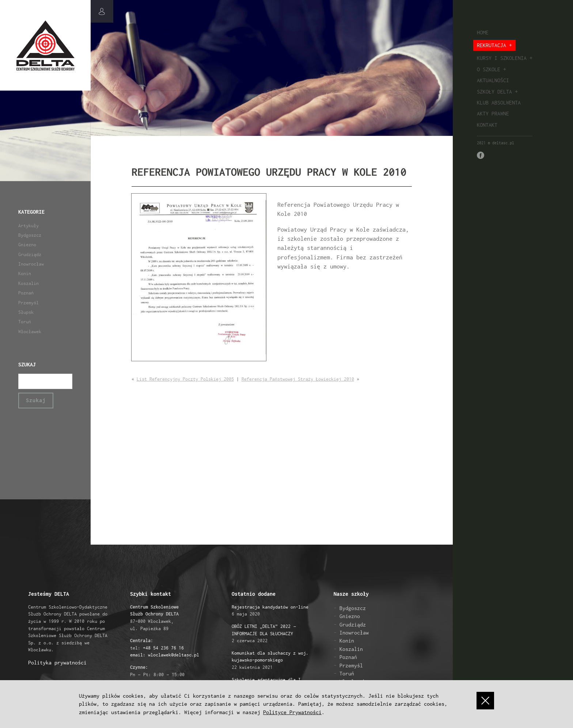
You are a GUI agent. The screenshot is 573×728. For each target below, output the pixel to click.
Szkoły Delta (494, 92)
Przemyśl (29, 303)
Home (483, 32)
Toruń (25, 322)
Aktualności (493, 80)
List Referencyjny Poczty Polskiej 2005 (185, 379)
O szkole (489, 69)
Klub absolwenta (499, 102)
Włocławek (30, 331)
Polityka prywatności (57, 662)
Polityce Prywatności (292, 712)
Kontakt (487, 125)
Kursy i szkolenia (502, 58)
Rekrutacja (492, 45)
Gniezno (27, 245)
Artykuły (29, 226)
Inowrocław (31, 264)
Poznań (26, 293)
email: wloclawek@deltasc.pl (165, 655)
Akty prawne (493, 113)
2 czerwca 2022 (264, 633)
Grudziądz (30, 254)
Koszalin (29, 283)
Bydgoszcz (30, 235)
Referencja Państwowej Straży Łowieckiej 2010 (298, 379)
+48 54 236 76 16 (163, 648)
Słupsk (26, 312)
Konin (25, 273)
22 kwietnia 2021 (270, 660)
